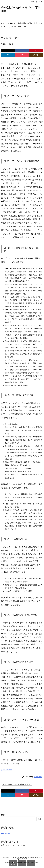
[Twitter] (8, 50)
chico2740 (38, 777)
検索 (3, 815)
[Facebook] (22, 50)
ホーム (5, 23)
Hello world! (5, 834)
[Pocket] (22, 55)
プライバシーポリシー (18, 27)
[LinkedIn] (8, 55)
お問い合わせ (7, 770)
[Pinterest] (36, 50)
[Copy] (36, 55)
